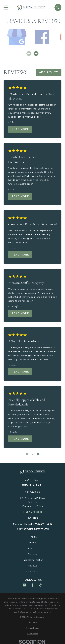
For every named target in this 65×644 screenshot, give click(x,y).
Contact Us (32, 571)
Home (32, 543)
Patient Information (33, 560)
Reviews (32, 566)
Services (33, 554)
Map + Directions (33, 512)
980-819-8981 (33, 485)
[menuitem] (32, 622)
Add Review (49, 72)
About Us (32, 548)
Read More (20, 129)
